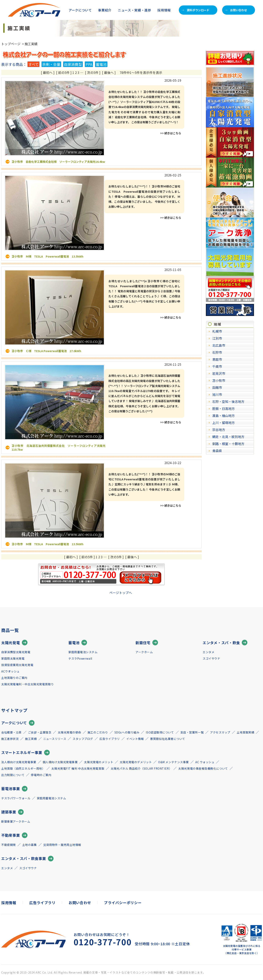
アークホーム (144, 652)
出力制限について (13, 775)
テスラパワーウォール (16, 798)
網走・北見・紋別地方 (228, 437)
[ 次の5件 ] (93, 72)
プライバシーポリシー (123, 903)
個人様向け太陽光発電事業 (60, 762)
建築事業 (12, 812)
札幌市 (217, 331)
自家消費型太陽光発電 (16, 652)
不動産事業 (14, 835)
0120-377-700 (103, 942)
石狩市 (217, 352)
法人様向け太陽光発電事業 (19, 762)
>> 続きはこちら (171, 133)
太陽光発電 (14, 643)
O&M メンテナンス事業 (173, 762)
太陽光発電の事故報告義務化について (203, 768)
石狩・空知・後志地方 (228, 401)
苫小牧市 (219, 380)
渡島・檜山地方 (224, 416)
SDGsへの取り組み (127, 732)
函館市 (217, 387)
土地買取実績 (245, 732)
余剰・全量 (51, 64)
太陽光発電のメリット (99, 762)
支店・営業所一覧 (192, 732)
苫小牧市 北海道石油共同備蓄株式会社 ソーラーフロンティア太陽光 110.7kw (60, 448)
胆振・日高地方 (224, 409)
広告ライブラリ (110, 739)
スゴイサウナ (211, 658)
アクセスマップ (220, 732)
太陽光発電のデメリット (136, 762)
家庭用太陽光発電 (13, 658)
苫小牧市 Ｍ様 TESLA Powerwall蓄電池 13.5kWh (48, 256)
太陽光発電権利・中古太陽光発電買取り (27, 684)
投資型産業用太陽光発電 (17, 665)
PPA (89, 64)
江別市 (217, 338)
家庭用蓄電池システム (83, 652)
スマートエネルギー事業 (25, 753)
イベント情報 (135, 739)
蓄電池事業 (14, 789)
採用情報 (164, 10)
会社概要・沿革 (11, 732)
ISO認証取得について (160, 732)
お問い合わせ (236, 10)
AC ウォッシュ (205, 762)
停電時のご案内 (41, 775)
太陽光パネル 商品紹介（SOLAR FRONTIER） (141, 768)
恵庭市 (217, 359)
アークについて (18, 723)
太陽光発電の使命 (69, 732)
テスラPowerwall (80, 658)
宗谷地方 (219, 430)
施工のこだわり (98, 732)
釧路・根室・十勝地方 (228, 444)
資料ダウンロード (196, 10)
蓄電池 (101, 64)
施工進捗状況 (10, 739)
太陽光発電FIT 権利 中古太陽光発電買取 (78, 768)
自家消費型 (73, 64)
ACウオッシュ (10, 671)
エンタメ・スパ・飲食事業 (27, 859)
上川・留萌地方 (224, 423)
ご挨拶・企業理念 (40, 732)
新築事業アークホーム (16, 821)
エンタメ (208, 652)
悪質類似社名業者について (168, 739)
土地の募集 (30, 845)
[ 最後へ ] (109, 72)
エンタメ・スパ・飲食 (225, 643)
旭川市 (217, 394)
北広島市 (219, 345)
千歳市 (217, 366)
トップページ (11, 44)
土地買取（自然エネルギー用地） (23, 768)
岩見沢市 (219, 373)
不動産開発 (9, 845)
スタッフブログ (83, 739)
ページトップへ (121, 593)
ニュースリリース (55, 739)
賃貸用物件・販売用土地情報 (62, 845)
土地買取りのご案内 (14, 678)
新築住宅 (147, 643)
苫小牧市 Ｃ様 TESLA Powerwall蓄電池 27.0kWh (46, 351)
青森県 (217, 451)
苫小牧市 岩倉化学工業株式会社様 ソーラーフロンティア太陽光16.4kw (58, 162)
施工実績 (31, 739)
